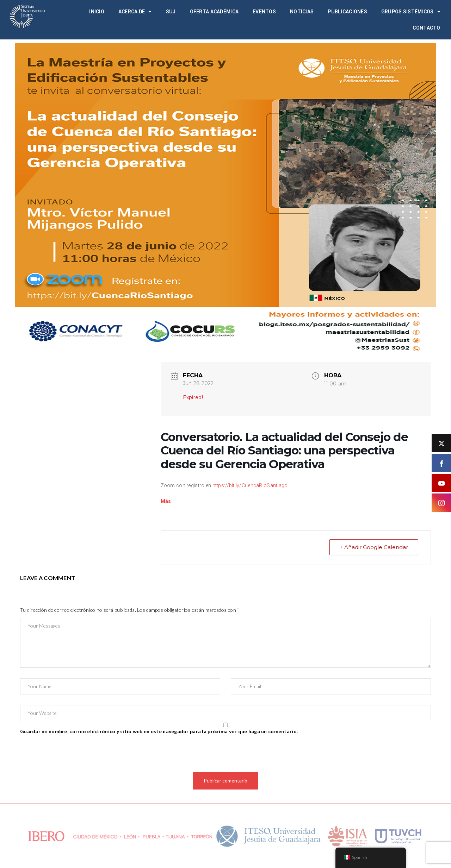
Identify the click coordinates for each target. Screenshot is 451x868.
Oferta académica (214, 12)
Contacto (426, 28)
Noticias (302, 12)
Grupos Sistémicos (411, 12)
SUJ (171, 12)
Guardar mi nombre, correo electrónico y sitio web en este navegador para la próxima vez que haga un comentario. (159, 731)
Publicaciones (347, 12)
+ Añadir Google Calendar (374, 547)
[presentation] (74, 755)
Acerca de (135, 12)
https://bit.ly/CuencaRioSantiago (250, 485)
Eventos (264, 12)
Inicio (97, 12)
